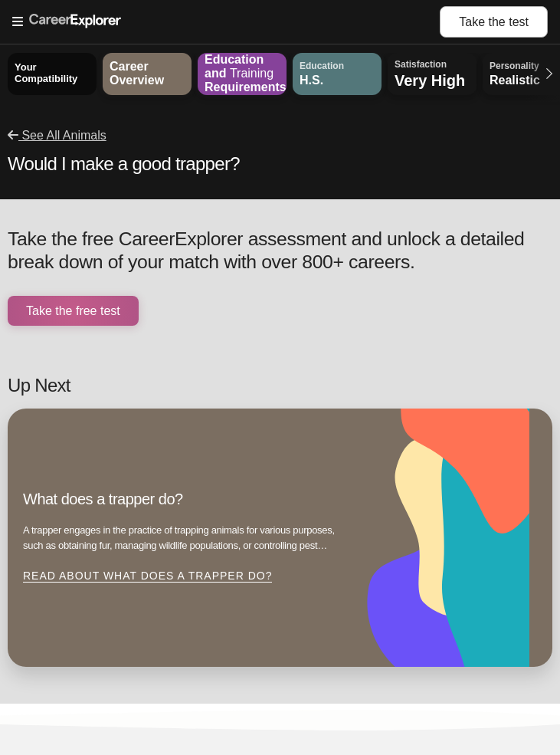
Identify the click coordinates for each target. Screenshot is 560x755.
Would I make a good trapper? (124, 164)
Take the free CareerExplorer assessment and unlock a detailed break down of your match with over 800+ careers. (266, 250)
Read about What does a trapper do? (147, 576)
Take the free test (73, 311)
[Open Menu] (226, 22)
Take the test (494, 22)
